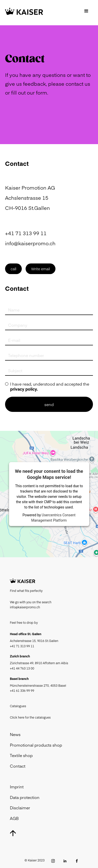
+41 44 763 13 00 (22, 668)
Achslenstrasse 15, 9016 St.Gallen (34, 641)
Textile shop (21, 755)
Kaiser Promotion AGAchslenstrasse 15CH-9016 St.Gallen (30, 198)
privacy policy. (24, 389)
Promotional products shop (36, 745)
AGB (14, 818)
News (15, 734)
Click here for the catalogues (30, 717)
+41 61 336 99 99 (22, 691)
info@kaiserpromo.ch (30, 243)
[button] (87, 11)
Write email (41, 269)
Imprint (17, 787)
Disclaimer (20, 808)
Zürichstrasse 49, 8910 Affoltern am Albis (39, 663)
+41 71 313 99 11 (26, 233)
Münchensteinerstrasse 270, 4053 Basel (38, 685)
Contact (18, 766)
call (13, 269)
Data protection (25, 797)
